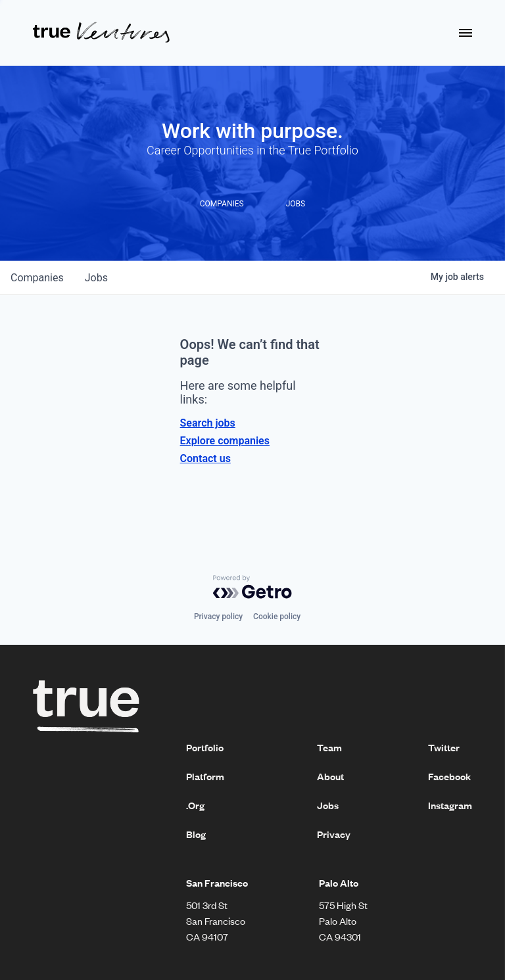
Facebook (449, 776)
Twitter (444, 747)
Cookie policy (277, 617)
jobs (96, 278)
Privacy (334, 834)
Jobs (328, 805)
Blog (196, 834)
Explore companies (225, 441)
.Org (195, 805)
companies (37, 278)
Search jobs (208, 423)
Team (329, 747)
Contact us (205, 458)
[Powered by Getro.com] (252, 587)
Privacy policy (218, 617)
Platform (205, 776)
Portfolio (205, 747)
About (330, 776)
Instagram (450, 805)
